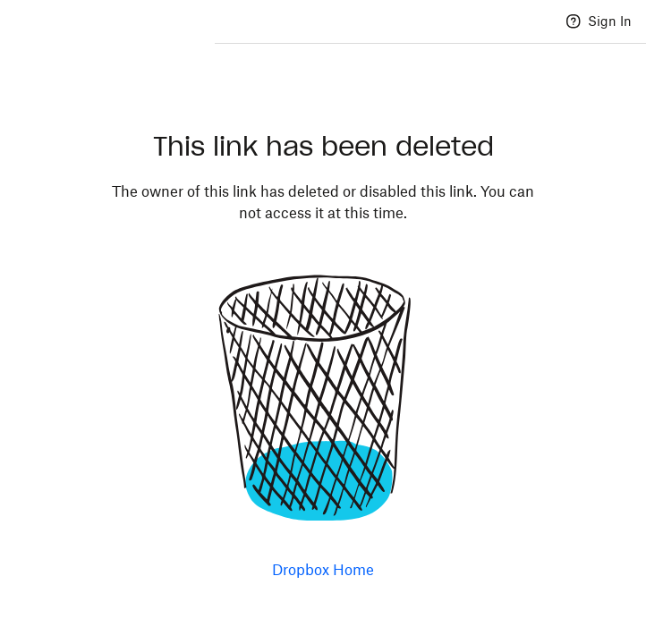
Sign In (610, 21)
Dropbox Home (323, 570)
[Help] (574, 21)
